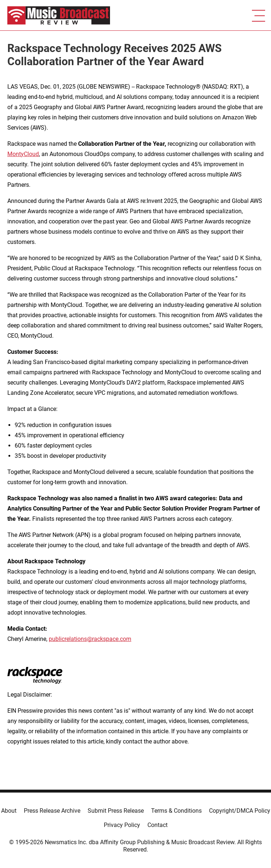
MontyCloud (23, 154)
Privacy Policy (122, 825)
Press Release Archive (52, 811)
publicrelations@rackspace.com (90, 639)
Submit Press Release (116, 811)
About (9, 811)
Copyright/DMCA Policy (240, 811)
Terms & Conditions (176, 811)
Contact (158, 825)
